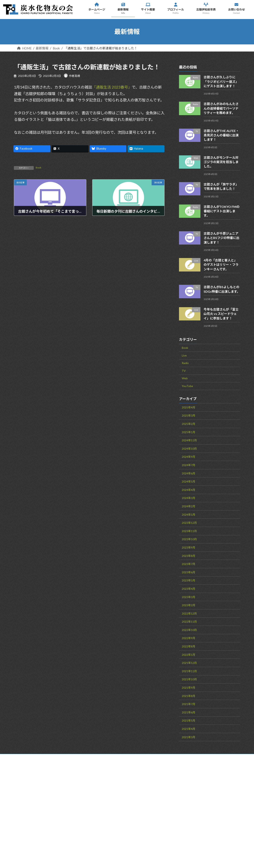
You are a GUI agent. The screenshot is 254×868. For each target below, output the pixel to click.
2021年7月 (189, 704)
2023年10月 (189, 539)
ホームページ (145, 785)
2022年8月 (189, 646)
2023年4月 (189, 588)
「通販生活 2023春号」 (112, 87)
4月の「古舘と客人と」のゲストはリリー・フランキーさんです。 (221, 265)
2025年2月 (189, 424)
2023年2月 (189, 605)
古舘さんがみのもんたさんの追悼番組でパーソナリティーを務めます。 (221, 108)
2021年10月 (189, 679)
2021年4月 (189, 729)
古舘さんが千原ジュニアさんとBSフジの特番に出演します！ (221, 238)
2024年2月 (189, 506)
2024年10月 (189, 448)
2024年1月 (189, 514)
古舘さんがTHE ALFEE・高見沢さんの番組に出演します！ (221, 135)
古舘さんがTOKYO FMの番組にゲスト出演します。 (222, 211)
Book (38, 168)
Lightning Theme (126, 860)
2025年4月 (189, 407)
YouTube (187, 386)
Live (184, 355)
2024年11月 (189, 440)
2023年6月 (189, 572)
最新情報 (142, 794)
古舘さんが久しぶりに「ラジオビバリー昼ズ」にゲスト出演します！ (221, 81)
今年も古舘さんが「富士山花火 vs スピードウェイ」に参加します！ (221, 314)
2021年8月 (189, 696)
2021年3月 (189, 737)
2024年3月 (189, 498)
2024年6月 (189, 473)
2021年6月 (189, 712)
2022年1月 (189, 654)
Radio (185, 363)
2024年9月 (189, 457)
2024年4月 (189, 490)
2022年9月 (189, 638)
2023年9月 (189, 547)
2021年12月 (189, 663)
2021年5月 (189, 720)
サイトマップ (67, 758)
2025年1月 (189, 432)
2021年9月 (189, 688)
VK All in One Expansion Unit (157, 860)
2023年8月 (189, 556)
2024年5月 (189, 481)
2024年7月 (189, 465)
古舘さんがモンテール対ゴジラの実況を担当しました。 (221, 162)
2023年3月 (189, 597)
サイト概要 (144, 803)
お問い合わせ (33, 758)
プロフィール (145, 812)
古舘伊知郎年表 (147, 821)
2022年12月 (189, 613)
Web (185, 378)
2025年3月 (189, 415)
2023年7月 (189, 564)
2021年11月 (189, 671)
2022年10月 (189, 630)
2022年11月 (189, 622)
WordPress (102, 860)
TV (184, 370)
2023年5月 (189, 580)
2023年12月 (189, 523)
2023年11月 (189, 531)
